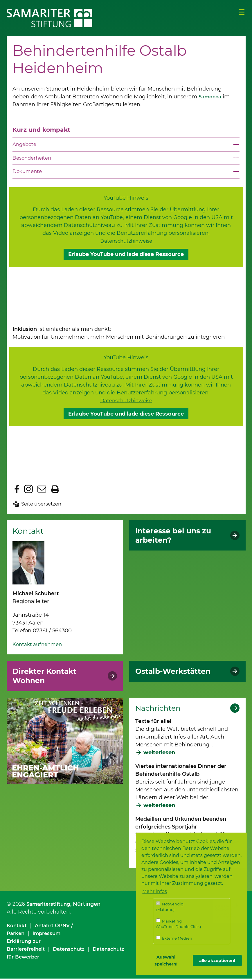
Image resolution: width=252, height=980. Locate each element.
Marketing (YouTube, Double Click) (179, 924)
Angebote (25, 145)
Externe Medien (174, 938)
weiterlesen (159, 754)
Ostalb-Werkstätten (176, 673)
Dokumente (28, 173)
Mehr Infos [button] (155, 891)
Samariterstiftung (50, 905)
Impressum (49, 935)
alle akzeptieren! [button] (217, 961)
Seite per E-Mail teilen (42, 490)
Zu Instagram (28, 490)
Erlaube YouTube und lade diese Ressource (126, 256)
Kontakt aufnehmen (39, 646)
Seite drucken (55, 490)
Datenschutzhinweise (126, 242)
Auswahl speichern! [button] (166, 961)
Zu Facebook (17, 490)
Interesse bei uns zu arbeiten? (177, 537)
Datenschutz (74, 950)
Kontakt (18, 927)
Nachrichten (159, 710)
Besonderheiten (34, 158)
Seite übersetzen (43, 505)
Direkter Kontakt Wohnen (47, 677)
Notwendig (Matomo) (170, 907)
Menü (242, 12)
